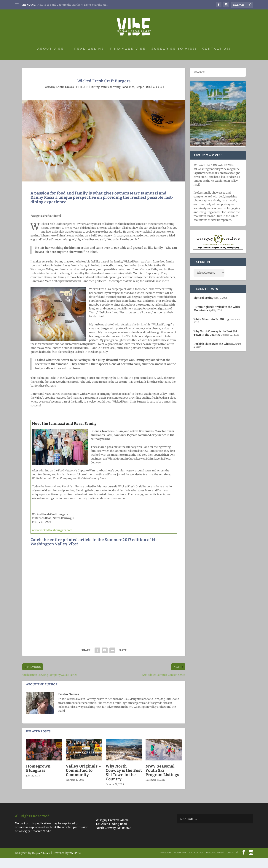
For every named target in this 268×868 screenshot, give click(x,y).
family (105, 97)
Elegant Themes (41, 863)
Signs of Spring (204, 308)
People (140, 97)
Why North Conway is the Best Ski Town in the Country (124, 783)
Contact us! (217, 59)
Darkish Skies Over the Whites (213, 354)
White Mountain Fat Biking (211, 330)
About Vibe (51, 59)
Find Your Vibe (128, 59)
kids (132, 97)
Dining (95, 97)
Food (125, 97)
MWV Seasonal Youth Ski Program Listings (162, 781)
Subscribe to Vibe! (174, 59)
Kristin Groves (65, 97)
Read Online (89, 59)
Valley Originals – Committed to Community (83, 781)
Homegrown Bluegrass (38, 779)
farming (115, 97)
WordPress (75, 863)
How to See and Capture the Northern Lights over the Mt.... (73, 5)
